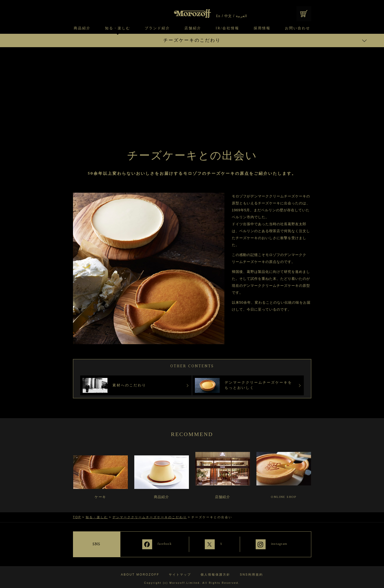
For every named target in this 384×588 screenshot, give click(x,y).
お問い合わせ (298, 28)
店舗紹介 (193, 28)
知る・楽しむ (118, 28)
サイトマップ (180, 571)
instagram (280, 544)
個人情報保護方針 (215, 571)
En (218, 16)
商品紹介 (82, 28)
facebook (158, 544)
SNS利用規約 (251, 571)
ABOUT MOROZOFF (140, 571)
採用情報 (262, 28)
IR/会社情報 (227, 28)
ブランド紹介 (157, 28)
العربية (241, 16)
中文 (228, 16)
